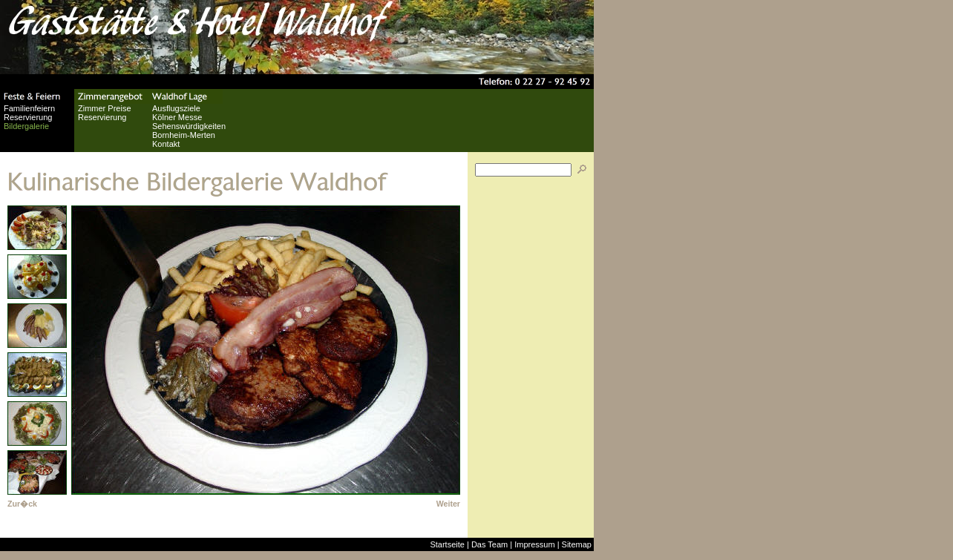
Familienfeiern (29, 108)
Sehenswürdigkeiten (189, 126)
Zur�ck (22, 504)
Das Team (489, 544)
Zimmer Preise (105, 108)
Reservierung (28, 117)
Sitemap (577, 544)
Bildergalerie (26, 126)
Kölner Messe (177, 117)
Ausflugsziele (176, 108)
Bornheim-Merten (184, 135)
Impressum (534, 544)
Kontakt (166, 144)
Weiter (448, 504)
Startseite (447, 544)
